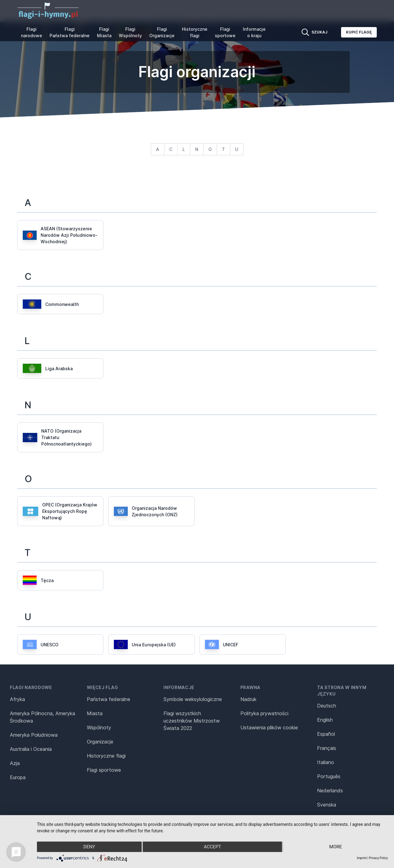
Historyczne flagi (195, 32)
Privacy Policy (378, 858)
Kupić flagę (359, 32)
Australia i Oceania (31, 749)
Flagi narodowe (32, 32)
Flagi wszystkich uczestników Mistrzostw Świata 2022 (192, 721)
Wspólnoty (99, 727)
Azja (15, 763)
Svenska (327, 805)
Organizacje (100, 742)
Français (327, 748)
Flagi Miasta (104, 32)
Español (326, 734)
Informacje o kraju (254, 32)
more (336, 847)
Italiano (326, 762)
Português (329, 776)
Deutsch (327, 706)
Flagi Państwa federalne (70, 32)
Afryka (17, 699)
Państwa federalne (109, 699)
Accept (212, 847)
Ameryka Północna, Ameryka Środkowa (42, 717)
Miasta (95, 713)
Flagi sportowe (225, 32)
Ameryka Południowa (34, 735)
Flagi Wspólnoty (130, 32)
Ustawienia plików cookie (269, 727)
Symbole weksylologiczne (193, 699)
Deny (89, 847)
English (325, 720)
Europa (18, 777)
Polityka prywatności (264, 713)
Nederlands (330, 791)
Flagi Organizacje (162, 32)
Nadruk (248, 699)
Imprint (362, 858)
